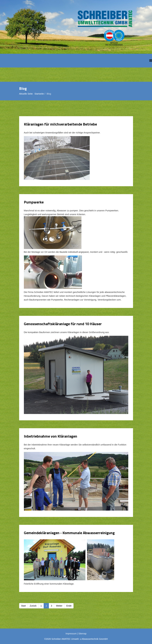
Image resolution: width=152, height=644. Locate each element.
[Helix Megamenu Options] (151, 61)
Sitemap (82, 634)
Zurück (33, 606)
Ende (69, 606)
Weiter (59, 606)
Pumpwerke (34, 202)
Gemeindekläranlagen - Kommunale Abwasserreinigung (69, 533)
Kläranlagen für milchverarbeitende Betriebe (60, 124)
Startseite (39, 94)
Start (24, 606)
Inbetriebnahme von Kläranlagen (51, 436)
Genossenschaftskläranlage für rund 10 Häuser (63, 324)
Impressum (71, 634)
